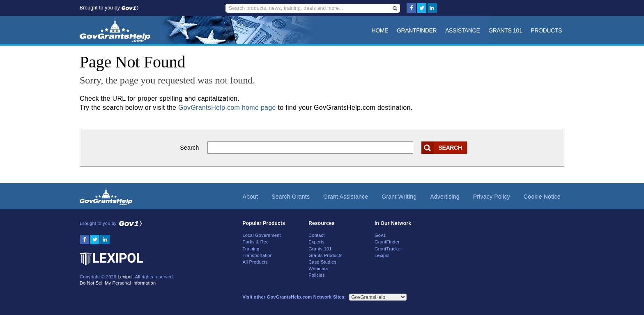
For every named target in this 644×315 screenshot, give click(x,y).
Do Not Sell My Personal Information (118, 283)
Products (546, 30)
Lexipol (125, 277)
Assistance (462, 30)
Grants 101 (505, 30)
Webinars (318, 269)
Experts (316, 242)
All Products (255, 262)
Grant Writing (399, 197)
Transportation (257, 255)
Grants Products (325, 255)
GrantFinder (417, 30)
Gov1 (380, 235)
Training (251, 249)
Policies (317, 275)
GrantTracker (388, 249)
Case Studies (322, 262)
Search (189, 148)
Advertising (445, 197)
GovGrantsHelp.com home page (227, 108)
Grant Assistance (346, 197)
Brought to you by (109, 8)
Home (380, 30)
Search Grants (291, 197)
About (250, 197)
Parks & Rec (255, 242)
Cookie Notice (542, 197)
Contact (316, 235)
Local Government (261, 235)
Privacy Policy (492, 197)
